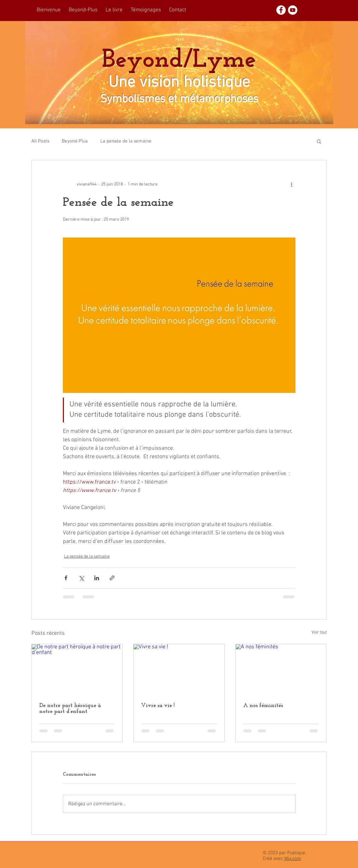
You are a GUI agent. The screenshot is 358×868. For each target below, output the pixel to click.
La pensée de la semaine (126, 141)
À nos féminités (263, 706)
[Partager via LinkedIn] (97, 578)
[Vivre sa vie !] (179, 670)
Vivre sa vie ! (158, 706)
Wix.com (293, 859)
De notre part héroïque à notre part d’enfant (70, 709)
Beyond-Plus (75, 141)
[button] (319, 141)
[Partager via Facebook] (66, 578)
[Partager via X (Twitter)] (81, 578)
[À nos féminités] (281, 670)
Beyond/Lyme (179, 61)
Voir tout (319, 632)
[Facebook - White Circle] (281, 10)
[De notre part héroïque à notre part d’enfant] (77, 670)
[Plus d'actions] (292, 184)
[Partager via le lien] (112, 578)
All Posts (40, 141)
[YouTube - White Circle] (293, 10)
